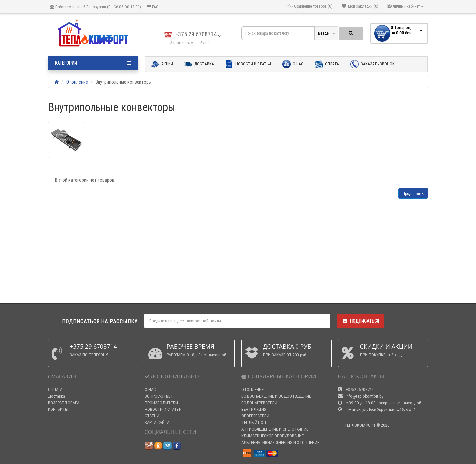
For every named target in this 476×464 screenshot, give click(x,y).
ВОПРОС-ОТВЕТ (159, 396)
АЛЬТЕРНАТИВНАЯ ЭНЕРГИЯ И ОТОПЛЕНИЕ (280, 442)
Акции (162, 64)
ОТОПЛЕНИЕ (253, 390)
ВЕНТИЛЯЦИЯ (254, 409)
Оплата (327, 64)
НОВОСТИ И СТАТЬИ (163, 409)
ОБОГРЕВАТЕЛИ (255, 416)
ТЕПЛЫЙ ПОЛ (254, 423)
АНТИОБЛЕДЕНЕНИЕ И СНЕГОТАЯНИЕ (275, 429)
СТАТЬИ (152, 416)
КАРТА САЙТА (157, 423)
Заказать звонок (373, 64)
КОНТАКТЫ (58, 409)
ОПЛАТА (55, 390)
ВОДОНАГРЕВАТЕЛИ (259, 403)
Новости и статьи (248, 64)
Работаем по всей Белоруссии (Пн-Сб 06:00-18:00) (95, 7)
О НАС (150, 390)
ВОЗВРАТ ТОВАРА (64, 403)
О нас (293, 64)
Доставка (199, 64)
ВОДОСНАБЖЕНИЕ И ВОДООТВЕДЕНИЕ (276, 396)
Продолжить (413, 193)
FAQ (153, 7)
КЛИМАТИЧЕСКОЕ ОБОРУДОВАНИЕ (273, 436)
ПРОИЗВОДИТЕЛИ (161, 403)
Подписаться (361, 321)
